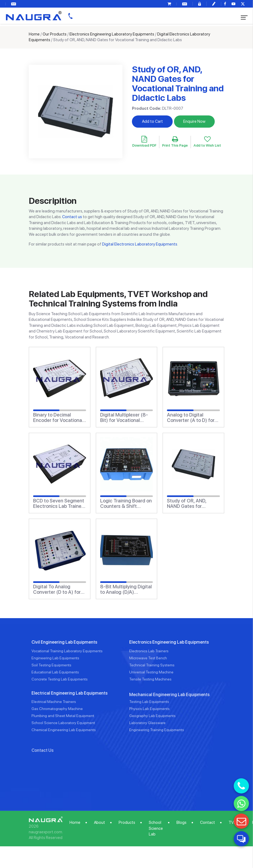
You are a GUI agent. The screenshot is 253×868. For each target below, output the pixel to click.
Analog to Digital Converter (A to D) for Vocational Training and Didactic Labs (193, 418)
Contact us (72, 217)
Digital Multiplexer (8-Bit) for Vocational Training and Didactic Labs (124, 418)
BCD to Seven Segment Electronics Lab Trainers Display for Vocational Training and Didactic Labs (59, 504)
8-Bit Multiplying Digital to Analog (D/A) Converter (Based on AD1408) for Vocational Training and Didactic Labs (126, 589)
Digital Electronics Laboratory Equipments (140, 244)
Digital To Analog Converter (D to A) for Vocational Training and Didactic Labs (59, 589)
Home (34, 34)
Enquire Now (194, 121)
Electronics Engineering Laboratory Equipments (112, 34)
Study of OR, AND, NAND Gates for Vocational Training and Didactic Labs (193, 504)
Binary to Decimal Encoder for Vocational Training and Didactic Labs (58, 418)
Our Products (55, 34)
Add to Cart (152, 121)
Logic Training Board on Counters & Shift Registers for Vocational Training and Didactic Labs (126, 504)
